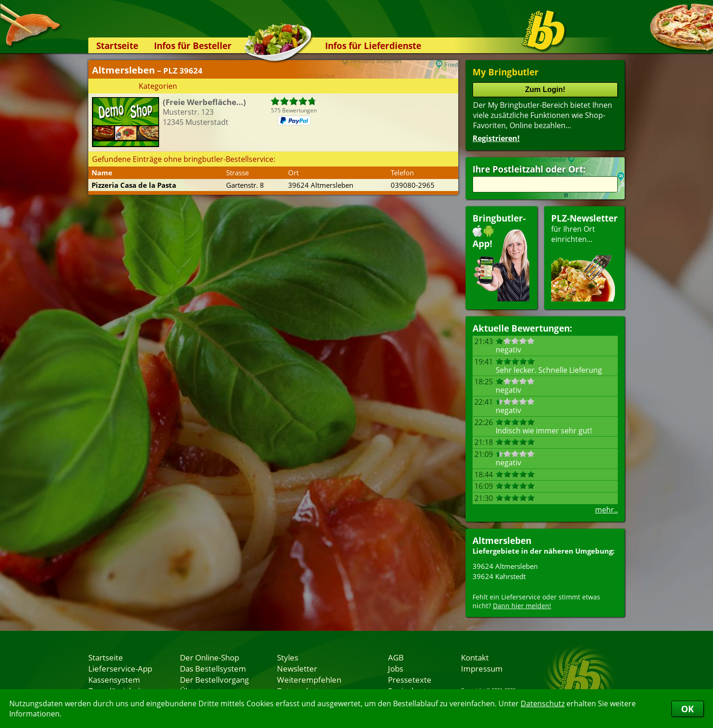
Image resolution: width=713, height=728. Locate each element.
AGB (396, 657)
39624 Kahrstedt (499, 576)
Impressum (482, 668)
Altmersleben (502, 540)
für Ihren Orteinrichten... (584, 257)
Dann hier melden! (522, 606)
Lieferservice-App (120, 668)
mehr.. (606, 510)
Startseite (117, 46)
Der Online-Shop (209, 657)
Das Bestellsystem (213, 668)
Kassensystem (114, 679)
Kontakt (475, 657)
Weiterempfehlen (309, 679)
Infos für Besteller (193, 46)
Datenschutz (543, 703)
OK (688, 709)
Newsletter (297, 668)
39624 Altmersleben (505, 566)
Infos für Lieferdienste (373, 46)
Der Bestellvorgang (214, 679)
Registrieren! (496, 138)
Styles (288, 657)
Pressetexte (410, 679)
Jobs (396, 668)
